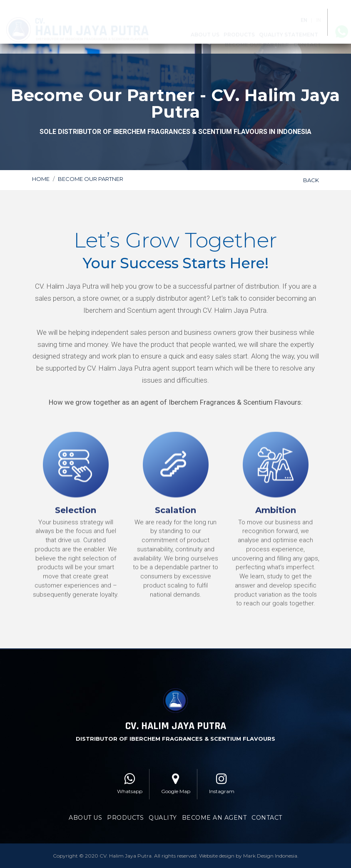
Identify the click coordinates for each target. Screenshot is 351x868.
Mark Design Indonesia (270, 851)
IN (319, 14)
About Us (205, 28)
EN (304, 14)
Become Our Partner (257, 38)
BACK (311, 179)
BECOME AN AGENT (214, 813)
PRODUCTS (125, 813)
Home (41, 178)
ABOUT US (85, 813)
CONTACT (267, 813)
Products (239, 28)
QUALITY (163, 813)
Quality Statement (289, 28)
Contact (307, 38)
